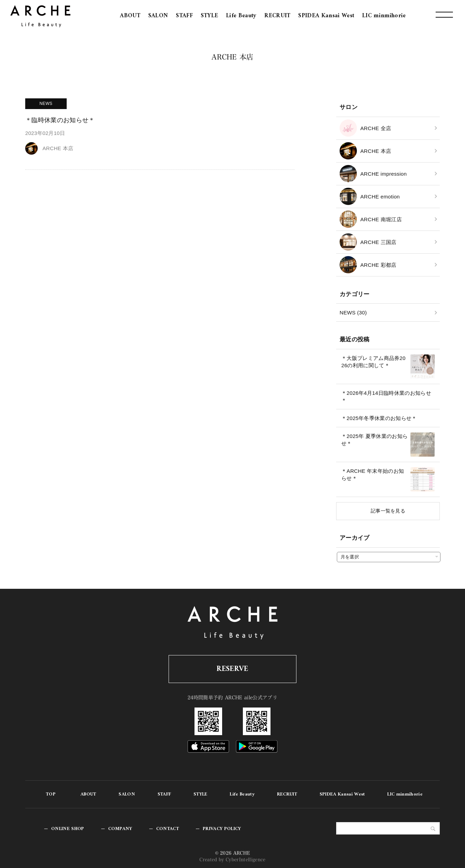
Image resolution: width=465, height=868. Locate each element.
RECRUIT (277, 16)
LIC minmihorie (384, 16)
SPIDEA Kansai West (326, 16)
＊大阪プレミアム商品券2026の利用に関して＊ (373, 362)
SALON (158, 16)
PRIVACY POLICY (222, 829)
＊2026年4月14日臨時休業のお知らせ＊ (386, 397)
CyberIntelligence (246, 860)
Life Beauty (241, 16)
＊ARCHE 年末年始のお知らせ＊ (373, 475)
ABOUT (130, 16)
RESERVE (232, 669)
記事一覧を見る (388, 511)
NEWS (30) (353, 313)
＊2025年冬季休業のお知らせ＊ (379, 418)
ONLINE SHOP (68, 829)
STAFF (184, 16)
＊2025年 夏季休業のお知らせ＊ (374, 440)
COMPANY (120, 829)
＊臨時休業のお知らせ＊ (60, 120)
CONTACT (168, 829)
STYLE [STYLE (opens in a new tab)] (210, 16)
